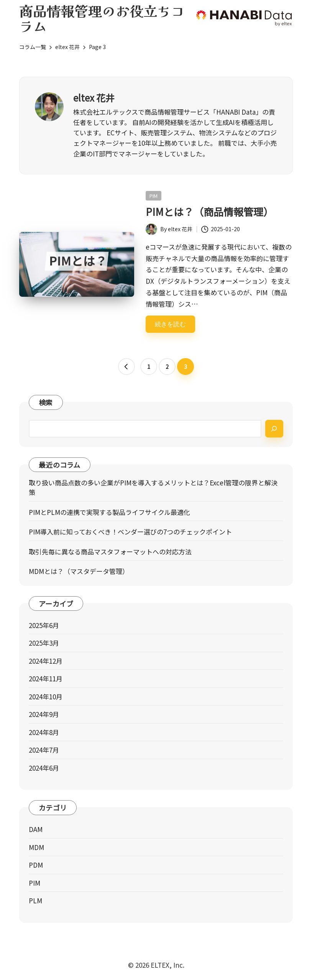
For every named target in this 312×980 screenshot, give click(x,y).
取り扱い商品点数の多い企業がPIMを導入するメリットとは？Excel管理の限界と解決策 (153, 488)
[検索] (274, 428)
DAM (36, 829)
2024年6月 (44, 768)
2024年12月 (46, 661)
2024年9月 (44, 714)
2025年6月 (44, 625)
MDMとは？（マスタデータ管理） (79, 571)
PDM (36, 865)
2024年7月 (44, 750)
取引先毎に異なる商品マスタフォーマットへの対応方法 (110, 552)
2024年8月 (44, 732)
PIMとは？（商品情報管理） (209, 211)
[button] (126, 367)
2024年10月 (46, 696)
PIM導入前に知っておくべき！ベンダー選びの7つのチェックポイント (130, 532)
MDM (36, 847)
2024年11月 (46, 678)
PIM (154, 196)
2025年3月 (44, 643)
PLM (35, 900)
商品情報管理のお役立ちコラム (102, 18)
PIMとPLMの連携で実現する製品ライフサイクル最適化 (109, 512)
